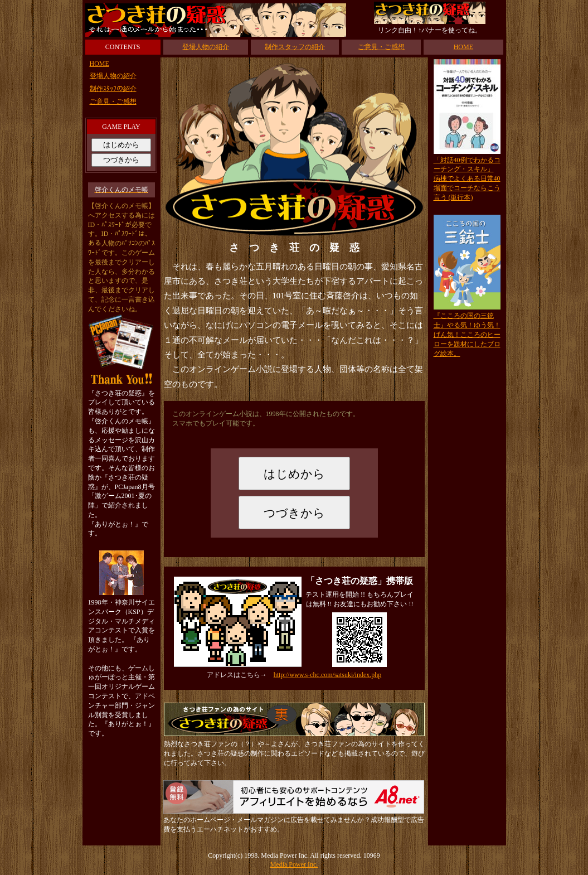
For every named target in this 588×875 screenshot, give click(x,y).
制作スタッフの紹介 (295, 47)
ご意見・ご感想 (381, 47)
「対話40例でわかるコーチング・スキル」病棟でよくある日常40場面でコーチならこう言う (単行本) (467, 179)
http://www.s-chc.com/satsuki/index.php (328, 675)
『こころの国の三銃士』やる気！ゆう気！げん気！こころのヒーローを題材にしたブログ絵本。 (467, 334)
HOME (463, 47)
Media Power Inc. (294, 864)
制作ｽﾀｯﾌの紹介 (113, 89)
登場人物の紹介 (206, 47)
